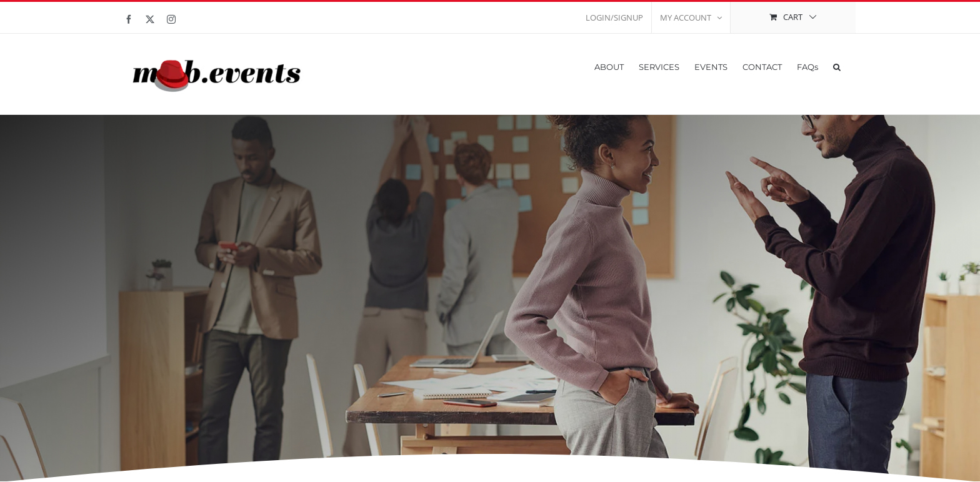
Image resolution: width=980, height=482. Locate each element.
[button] (837, 66)
